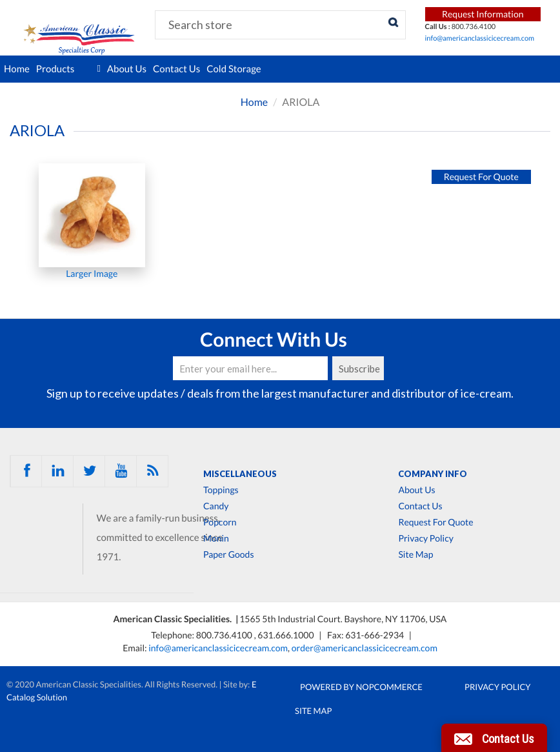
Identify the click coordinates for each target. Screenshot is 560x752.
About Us (127, 69)
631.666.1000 (286, 635)
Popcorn (220, 522)
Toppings (221, 490)
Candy (216, 506)
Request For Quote (435, 522)
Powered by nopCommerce (361, 687)
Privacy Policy (425, 538)
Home (17, 69)
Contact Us (176, 69)
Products (68, 69)
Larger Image (92, 273)
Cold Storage (234, 69)
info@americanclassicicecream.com (480, 38)
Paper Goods (228, 554)
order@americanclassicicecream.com (365, 648)
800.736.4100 (225, 635)
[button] (494, 738)
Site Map (415, 554)
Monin (216, 538)
